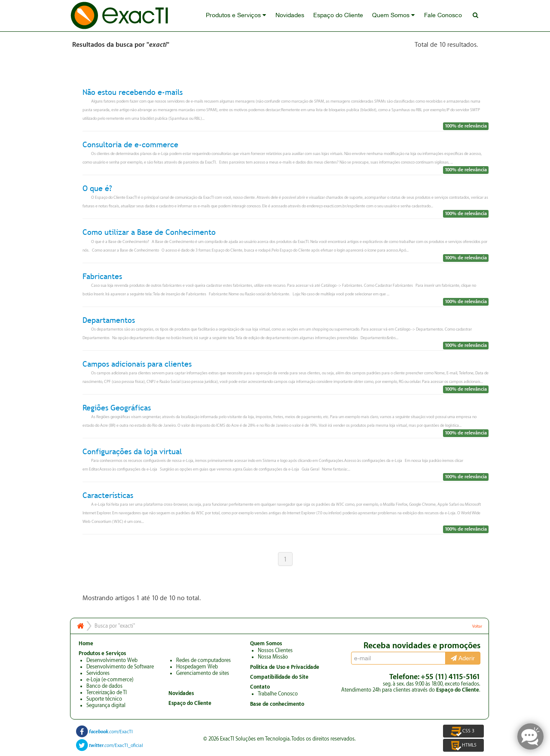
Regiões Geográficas (117, 408)
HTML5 (463, 745)
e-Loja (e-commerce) (110, 680)
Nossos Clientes (275, 650)
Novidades (292, 16)
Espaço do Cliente (340, 16)
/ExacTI (111, 732)
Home (86, 644)
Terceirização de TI (107, 692)
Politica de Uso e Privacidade (285, 667)
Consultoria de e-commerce (130, 144)
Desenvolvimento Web (112, 660)
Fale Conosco (444, 16)
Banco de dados (104, 686)
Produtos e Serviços (239, 16)
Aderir (463, 658)
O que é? (97, 188)
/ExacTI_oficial (116, 745)
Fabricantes (102, 276)
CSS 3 (463, 731)
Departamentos (109, 320)
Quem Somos (395, 16)
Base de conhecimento (277, 704)
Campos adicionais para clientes (137, 364)
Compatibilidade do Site (279, 677)
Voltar (477, 626)
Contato (260, 687)
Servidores (98, 673)
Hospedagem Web (197, 667)
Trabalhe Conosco (278, 694)
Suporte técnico (104, 699)
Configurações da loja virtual (132, 451)
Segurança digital (106, 705)
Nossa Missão (273, 657)
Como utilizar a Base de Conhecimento (149, 232)
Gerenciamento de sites (203, 673)
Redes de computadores (203, 660)
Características (108, 495)
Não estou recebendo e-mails (133, 92)
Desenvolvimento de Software (120, 667)
